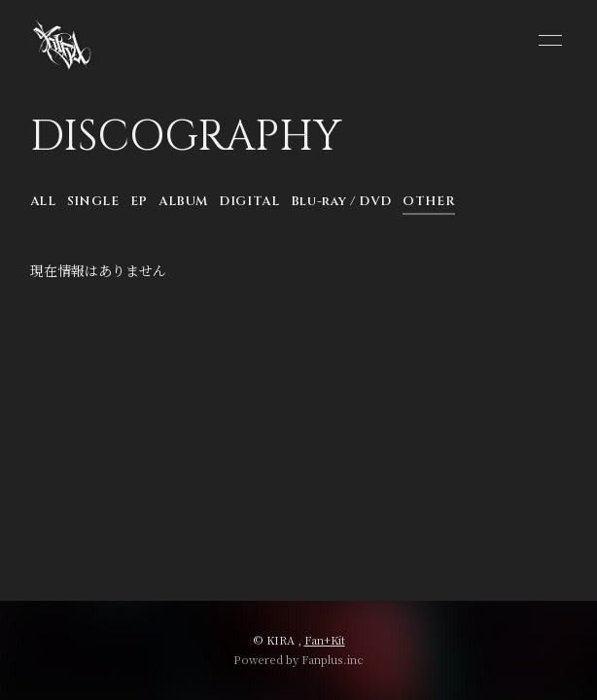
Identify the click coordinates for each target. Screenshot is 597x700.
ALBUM (183, 201)
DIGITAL (249, 201)
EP (139, 201)
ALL (43, 201)
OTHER (429, 201)
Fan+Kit (325, 640)
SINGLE (93, 201)
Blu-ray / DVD (341, 201)
